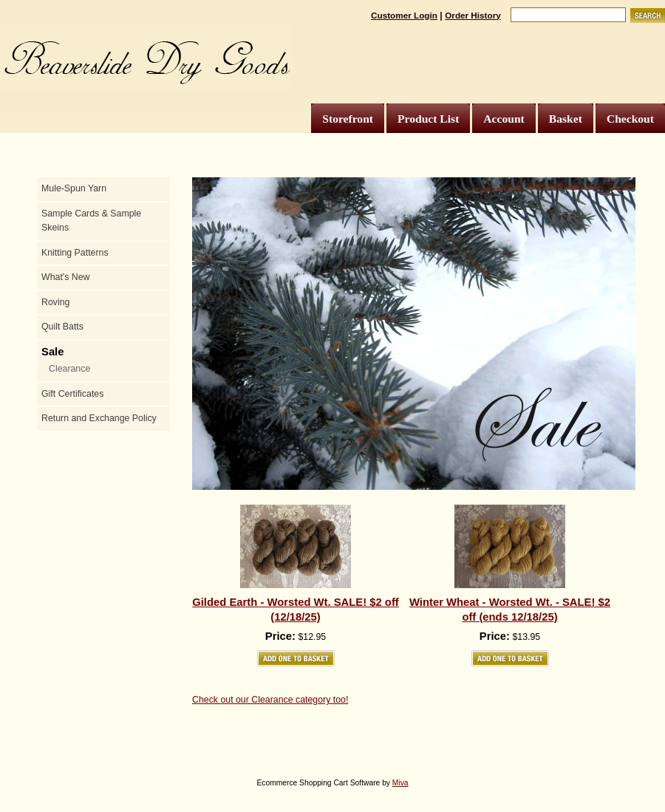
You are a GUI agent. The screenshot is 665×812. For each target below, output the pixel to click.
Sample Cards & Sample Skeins (91, 221)
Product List (428, 119)
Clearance (69, 369)
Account (504, 119)
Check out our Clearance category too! (270, 700)
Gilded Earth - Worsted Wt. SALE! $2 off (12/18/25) (296, 610)
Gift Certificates (72, 394)
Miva (400, 783)
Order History (473, 15)
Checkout (630, 119)
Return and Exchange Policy (99, 418)
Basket (566, 119)
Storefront (348, 119)
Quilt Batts (62, 327)
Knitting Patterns (75, 253)
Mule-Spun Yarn (74, 188)
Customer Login (404, 15)
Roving (55, 302)
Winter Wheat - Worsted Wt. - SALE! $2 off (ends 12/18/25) (510, 610)
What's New (65, 277)
